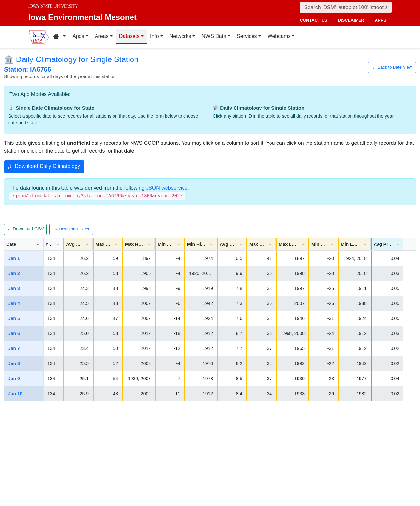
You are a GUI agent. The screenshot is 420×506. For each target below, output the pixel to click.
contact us (313, 20)
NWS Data (214, 36)
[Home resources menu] (59, 37)
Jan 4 (14, 303)
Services (247, 36)
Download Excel (71, 229)
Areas (102, 36)
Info (155, 36)
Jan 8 (14, 363)
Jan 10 (15, 394)
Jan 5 (14, 318)
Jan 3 (14, 288)
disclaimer (351, 20)
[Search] (346, 7)
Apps (78, 36)
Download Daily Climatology (44, 167)
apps (381, 20)
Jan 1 (14, 258)
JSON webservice (167, 188)
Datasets (129, 36)
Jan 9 (14, 379)
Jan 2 (14, 273)
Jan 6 (14, 333)
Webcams (279, 36)
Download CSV (25, 229)
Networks (180, 36)
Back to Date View (392, 67)
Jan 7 (14, 348)
